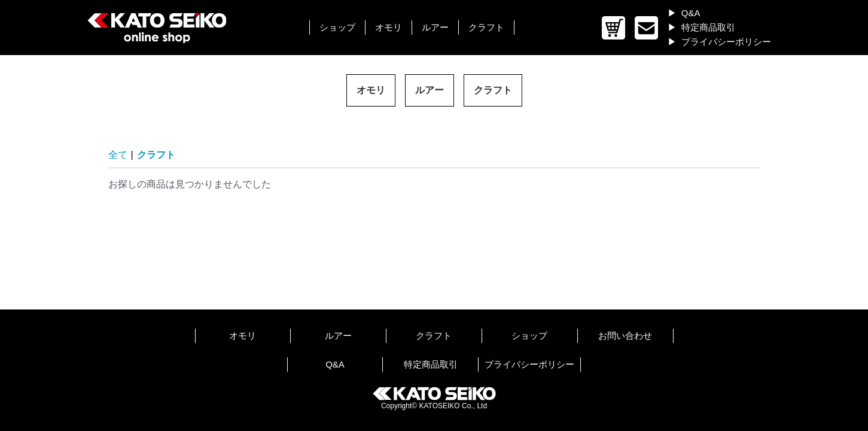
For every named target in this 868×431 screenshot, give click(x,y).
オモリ (389, 27)
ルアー (435, 27)
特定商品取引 (708, 27)
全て (118, 155)
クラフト (486, 27)
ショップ (337, 27)
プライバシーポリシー (726, 42)
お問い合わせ (625, 336)
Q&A (691, 13)
